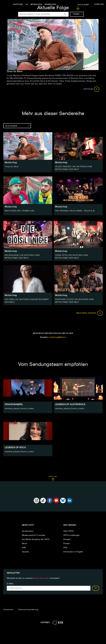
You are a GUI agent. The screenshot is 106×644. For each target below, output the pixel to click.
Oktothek (18, 4)
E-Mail (10, 584)
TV (27, 4)
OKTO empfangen (72, 535)
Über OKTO (69, 531)
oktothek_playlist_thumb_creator (19, 409)
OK (96, 588)
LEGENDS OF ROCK (15, 447)
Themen (77, 14)
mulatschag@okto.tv (57, 337)
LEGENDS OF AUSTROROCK (70, 404)
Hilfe (24, 548)
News (24, 544)
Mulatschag (11, 162)
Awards (25, 552)
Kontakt (67, 539)
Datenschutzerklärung (28, 610)
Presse (67, 544)
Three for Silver (12, 167)
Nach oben (53, 478)
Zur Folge (91, 89)
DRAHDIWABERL (14, 404)
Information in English (73, 552)
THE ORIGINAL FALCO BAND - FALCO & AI (75, 211)
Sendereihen (28, 531)
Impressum (8, 610)
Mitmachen (36, 4)
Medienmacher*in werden (34, 535)
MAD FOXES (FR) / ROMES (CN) (19, 211)
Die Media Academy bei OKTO (36, 539)
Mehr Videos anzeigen (89, 313)
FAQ (65, 548)
